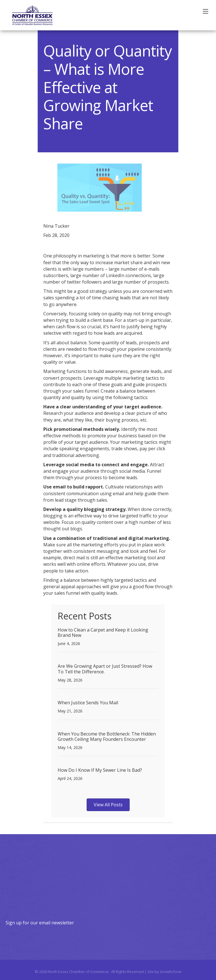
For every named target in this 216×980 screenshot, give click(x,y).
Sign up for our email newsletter (40, 923)
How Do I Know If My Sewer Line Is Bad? (100, 770)
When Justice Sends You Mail (88, 703)
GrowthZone (171, 972)
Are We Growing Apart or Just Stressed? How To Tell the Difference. (105, 669)
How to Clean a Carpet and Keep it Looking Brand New (103, 632)
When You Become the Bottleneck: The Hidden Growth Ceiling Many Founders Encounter (107, 736)
